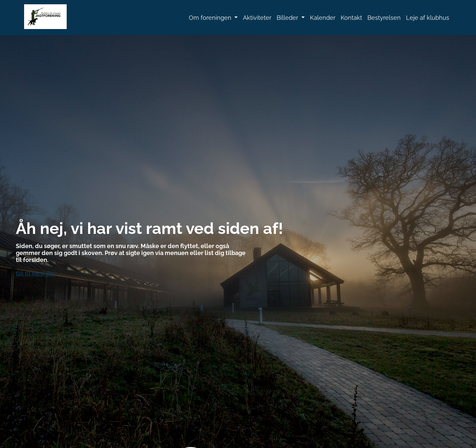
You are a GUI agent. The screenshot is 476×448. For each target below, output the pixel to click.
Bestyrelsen (384, 18)
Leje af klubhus (428, 18)
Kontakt (351, 18)
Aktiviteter (257, 18)
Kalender (323, 18)
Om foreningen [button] (211, 18)
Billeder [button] (288, 18)
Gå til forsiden (36, 274)
